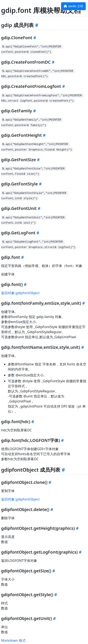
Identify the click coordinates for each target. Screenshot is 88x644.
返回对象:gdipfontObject (20, 293)
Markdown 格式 (13, 640)
